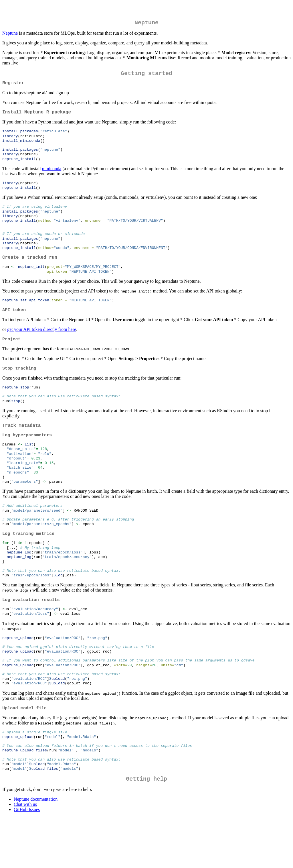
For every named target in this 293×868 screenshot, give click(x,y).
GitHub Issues (27, 861)
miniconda (52, 177)
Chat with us (25, 856)
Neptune (10, 34)
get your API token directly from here (42, 348)
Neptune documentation (36, 850)
